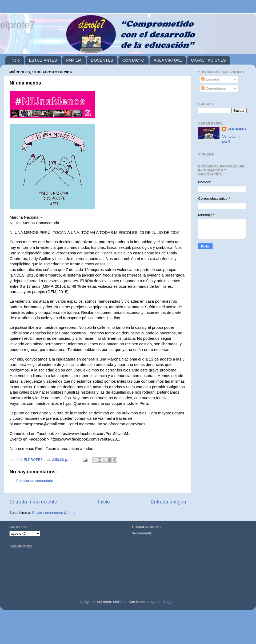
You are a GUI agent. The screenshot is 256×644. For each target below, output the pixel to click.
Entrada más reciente (33, 502)
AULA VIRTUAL (168, 60)
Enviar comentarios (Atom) (54, 513)
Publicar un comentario (35, 481)
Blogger (169, 602)
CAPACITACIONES (209, 60)
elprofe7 (17, 25)
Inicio (15, 60)
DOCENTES (102, 60)
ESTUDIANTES (43, 60)
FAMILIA (74, 60)
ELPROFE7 (237, 129)
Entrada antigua (168, 502)
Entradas (211, 79)
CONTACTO (133, 60)
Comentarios (214, 88)
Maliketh (120, 602)
